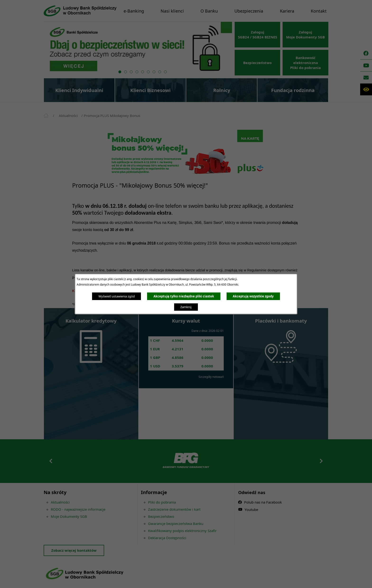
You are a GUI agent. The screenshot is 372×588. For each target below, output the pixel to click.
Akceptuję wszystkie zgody (253, 296)
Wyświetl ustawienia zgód (117, 296)
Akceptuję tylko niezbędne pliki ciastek (184, 296)
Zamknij (186, 307)
